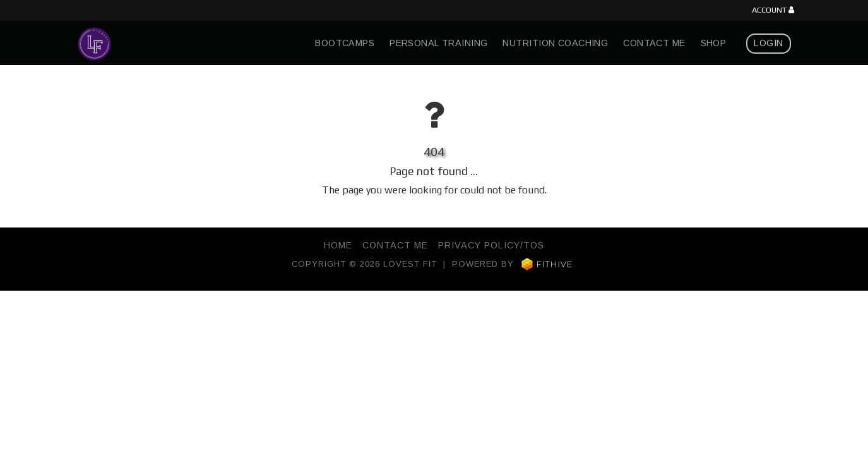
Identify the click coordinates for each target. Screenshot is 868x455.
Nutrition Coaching (555, 43)
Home (338, 245)
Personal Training (438, 43)
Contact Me (654, 43)
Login (768, 43)
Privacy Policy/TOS (491, 245)
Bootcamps (345, 43)
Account (773, 10)
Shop (714, 43)
